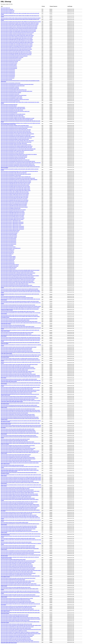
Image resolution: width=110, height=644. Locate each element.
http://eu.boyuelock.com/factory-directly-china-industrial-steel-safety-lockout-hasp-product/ (17, 442)
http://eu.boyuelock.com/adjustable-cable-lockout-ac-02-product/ (13, 214)
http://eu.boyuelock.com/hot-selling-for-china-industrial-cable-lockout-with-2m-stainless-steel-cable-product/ (21, 412)
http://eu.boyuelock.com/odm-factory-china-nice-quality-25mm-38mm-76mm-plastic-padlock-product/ (19, 516)
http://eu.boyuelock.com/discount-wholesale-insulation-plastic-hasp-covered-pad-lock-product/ (18, 561)
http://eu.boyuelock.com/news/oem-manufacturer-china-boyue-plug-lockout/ (15, 99)
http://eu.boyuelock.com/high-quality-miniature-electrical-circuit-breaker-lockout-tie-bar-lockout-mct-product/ (21, 18)
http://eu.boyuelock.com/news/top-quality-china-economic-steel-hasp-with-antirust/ (16, 132)
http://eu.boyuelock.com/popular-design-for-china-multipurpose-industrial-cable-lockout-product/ (19, 396)
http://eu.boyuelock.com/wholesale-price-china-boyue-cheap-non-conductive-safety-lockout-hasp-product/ (20, 410)
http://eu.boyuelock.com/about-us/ (7, 254)
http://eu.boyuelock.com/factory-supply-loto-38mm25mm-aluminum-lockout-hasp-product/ (17, 553)
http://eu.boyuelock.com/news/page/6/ (8, 75)
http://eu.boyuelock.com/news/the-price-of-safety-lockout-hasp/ (12, 152)
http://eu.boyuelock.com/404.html (7, 9)
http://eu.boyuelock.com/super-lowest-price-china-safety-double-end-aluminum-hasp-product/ (18, 369)
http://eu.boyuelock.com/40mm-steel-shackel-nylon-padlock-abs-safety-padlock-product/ (17, 42)
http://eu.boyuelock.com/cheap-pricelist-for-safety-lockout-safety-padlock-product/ (16, 628)
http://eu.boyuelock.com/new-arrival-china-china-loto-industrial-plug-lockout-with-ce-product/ (18, 547)
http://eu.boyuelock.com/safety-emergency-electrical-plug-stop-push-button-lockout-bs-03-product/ (19, 27)
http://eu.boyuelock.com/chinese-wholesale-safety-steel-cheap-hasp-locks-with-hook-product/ (18, 568)
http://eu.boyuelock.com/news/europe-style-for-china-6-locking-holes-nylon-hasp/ (16, 130)
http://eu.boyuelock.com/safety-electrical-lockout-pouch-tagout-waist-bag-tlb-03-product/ (17, 271)
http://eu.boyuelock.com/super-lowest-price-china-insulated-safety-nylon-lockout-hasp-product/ (18, 432)
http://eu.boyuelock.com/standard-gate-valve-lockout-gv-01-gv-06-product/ (15, 200)
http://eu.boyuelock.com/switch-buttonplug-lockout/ (10, 230)
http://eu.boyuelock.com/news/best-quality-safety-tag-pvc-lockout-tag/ (14, 173)
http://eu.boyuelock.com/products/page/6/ (8, 239)
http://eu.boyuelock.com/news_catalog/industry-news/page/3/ (12, 223)
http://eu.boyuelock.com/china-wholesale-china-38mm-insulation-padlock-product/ (16, 497)
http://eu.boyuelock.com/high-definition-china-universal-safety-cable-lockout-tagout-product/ (18, 498)
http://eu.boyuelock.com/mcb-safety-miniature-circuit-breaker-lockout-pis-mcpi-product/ (17, 37)
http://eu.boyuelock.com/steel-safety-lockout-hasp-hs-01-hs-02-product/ (14, 203)
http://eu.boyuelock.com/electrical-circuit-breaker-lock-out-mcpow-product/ (15, 196)
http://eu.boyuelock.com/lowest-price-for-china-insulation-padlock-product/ (15, 522)
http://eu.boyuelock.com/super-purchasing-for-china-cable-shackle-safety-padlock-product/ (18, 371)
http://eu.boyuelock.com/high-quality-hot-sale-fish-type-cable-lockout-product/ (15, 620)
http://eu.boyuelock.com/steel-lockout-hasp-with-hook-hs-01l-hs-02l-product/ (15, 193)
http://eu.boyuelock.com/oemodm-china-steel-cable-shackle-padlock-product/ (15, 320)
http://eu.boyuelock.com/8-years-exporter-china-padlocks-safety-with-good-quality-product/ (18, 429)
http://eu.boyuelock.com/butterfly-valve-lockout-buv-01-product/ (13, 211)
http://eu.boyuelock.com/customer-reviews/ (9, 237)
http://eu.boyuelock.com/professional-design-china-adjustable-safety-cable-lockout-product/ (18, 311)
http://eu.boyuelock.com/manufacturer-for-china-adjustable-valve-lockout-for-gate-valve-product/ (19, 509)
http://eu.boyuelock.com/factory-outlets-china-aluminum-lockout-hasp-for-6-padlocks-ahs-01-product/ (19, 289)
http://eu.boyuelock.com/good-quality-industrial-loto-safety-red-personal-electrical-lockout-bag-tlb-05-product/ (21, 629)
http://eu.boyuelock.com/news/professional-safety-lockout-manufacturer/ (14, 56)
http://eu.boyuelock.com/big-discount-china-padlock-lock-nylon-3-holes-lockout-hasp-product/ (18, 448)
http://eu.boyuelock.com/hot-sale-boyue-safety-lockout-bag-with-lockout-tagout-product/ (17, 640)
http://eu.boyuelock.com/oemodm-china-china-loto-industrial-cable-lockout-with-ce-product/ (18, 399)
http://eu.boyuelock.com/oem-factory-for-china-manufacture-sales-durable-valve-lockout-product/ (19, 469)
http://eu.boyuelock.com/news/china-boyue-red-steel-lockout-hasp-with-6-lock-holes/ (16, 147)
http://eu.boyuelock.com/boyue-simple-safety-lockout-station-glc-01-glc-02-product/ (16, 52)
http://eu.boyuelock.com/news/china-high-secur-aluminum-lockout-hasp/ (14, 128)
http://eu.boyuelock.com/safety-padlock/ (8, 258)
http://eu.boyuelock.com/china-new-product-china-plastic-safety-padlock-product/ (16, 455)
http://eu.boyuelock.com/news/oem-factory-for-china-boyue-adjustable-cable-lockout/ (16, 91)
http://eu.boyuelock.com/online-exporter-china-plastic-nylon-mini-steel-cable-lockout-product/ (18, 409)
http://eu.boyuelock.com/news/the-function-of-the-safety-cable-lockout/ (14, 143)
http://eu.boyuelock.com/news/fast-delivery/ (9, 106)
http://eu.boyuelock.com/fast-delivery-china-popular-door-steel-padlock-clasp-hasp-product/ (18, 414)
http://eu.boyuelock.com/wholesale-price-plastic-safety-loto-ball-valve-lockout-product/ (17, 636)
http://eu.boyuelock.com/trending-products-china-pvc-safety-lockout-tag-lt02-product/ (16, 514)
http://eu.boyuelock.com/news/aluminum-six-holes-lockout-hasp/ (13, 86)
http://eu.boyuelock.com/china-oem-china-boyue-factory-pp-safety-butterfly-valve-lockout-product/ (19, 379)
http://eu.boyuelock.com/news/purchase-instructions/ (11, 60)
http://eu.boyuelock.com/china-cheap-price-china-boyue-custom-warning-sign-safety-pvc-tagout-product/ (20, 506)
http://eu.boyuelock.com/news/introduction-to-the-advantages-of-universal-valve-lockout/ (17, 84)
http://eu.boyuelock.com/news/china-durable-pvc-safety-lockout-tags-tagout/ (15, 139)
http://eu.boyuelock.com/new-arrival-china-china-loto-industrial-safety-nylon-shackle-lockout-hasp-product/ (20, 337)
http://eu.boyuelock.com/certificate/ (7, 251)
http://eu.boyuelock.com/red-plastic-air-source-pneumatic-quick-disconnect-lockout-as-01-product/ (19, 28)
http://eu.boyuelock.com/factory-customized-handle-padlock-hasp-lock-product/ (15, 600)
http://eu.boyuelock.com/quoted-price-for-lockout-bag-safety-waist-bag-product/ (15, 638)
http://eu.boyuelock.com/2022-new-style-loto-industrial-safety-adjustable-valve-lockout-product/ (18, 606)
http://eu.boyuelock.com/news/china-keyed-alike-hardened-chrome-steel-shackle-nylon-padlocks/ (19, 154)
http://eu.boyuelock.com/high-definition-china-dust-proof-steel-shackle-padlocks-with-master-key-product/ (20, 387)
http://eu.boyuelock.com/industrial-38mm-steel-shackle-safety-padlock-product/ (15, 188)
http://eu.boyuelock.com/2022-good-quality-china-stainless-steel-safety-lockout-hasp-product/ (18, 459)
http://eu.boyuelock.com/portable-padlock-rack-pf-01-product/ (12, 219)
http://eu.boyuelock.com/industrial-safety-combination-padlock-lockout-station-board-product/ (18, 273)
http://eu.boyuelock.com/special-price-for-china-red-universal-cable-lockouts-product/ (16, 285)
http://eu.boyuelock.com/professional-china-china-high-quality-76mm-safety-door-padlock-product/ (19, 405)
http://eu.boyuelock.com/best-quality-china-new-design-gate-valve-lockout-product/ (16, 542)
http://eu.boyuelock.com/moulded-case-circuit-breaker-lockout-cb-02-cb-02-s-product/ (17, 44)
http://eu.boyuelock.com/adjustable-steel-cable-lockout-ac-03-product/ (14, 206)
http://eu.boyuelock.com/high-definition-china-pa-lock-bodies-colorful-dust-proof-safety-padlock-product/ (20, 451)
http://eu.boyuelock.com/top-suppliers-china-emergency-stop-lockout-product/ (15, 456)
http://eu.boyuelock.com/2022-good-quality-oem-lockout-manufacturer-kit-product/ (16, 639)
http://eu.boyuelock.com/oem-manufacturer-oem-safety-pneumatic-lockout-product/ (16, 564)
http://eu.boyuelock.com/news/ (6, 79)
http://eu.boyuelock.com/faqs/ (6, 255)
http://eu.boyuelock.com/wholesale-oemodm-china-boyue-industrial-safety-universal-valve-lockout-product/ (21, 552)
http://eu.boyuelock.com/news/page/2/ (8, 70)
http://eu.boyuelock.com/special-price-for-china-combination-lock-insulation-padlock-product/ (18, 416)
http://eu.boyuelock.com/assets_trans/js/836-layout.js (11, 248)
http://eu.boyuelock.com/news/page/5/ (8, 74)
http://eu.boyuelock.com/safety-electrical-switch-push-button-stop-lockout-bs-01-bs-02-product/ (18, 30)
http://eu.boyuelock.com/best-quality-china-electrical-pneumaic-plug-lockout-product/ (16, 348)
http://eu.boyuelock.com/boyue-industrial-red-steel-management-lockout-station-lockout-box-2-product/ (20, 276)
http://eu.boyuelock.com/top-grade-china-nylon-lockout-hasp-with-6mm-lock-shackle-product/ (18, 430)
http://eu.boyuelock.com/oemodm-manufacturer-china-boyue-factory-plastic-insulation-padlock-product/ (20, 504)
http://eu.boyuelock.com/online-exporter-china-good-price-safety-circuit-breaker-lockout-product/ (19, 347)
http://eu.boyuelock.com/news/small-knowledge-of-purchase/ (12, 57)
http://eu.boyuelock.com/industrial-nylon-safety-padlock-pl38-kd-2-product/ (15, 284)
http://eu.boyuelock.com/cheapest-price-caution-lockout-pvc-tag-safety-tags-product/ (16, 607)
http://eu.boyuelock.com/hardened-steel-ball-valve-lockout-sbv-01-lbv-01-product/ (16, 182)
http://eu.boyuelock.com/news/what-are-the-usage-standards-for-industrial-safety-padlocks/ (18, 136)
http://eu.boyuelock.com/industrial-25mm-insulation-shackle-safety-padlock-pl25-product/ (17, 35)
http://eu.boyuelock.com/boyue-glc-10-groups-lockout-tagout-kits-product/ (14, 201)
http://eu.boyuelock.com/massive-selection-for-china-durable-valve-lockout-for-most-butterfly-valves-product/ (21, 480)
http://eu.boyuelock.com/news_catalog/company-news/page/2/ (12, 226)
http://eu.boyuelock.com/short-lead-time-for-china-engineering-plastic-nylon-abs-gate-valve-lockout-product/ (21, 512)
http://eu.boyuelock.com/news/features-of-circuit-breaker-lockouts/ (13, 114)
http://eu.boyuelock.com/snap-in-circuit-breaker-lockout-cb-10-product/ (14, 204)
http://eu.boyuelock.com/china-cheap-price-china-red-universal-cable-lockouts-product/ (17, 389)
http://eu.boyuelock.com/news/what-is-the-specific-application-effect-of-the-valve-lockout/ (17, 141)
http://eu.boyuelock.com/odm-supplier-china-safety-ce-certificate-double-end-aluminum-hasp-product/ (20, 358)
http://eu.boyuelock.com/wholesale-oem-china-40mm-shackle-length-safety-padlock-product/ (18, 538)
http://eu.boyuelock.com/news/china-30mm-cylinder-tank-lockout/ (13, 107)
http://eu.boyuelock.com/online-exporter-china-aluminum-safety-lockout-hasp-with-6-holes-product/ (19, 321)
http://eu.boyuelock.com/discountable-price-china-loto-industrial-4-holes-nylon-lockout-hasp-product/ (19, 494)
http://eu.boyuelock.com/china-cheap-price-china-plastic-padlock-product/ (14, 370)
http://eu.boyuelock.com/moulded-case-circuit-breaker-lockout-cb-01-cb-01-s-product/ (17, 45)
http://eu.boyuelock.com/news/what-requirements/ (10, 94)
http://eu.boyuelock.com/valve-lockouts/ (8, 247)
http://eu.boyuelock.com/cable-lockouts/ (8, 269)
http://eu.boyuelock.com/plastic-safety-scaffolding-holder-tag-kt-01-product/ (15, 192)
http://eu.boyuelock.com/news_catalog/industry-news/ (11, 221)
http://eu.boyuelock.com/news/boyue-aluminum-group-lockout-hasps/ (14, 95)
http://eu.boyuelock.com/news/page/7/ (8, 77)
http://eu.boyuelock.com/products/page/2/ (8, 244)
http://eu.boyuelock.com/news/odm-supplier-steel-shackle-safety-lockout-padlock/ (16, 174)
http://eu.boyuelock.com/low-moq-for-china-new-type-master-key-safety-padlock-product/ (17, 493)
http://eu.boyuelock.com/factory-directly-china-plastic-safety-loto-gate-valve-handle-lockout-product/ (19, 364)
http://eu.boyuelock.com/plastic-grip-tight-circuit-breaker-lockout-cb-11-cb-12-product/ (17, 34)
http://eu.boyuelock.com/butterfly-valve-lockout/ (10, 266)
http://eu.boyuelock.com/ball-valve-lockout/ (9, 267)
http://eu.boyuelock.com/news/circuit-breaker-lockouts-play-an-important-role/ (15, 160)
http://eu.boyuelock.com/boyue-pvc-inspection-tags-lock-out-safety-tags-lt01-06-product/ (17, 281)
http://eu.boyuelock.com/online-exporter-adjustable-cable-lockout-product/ (14, 616)
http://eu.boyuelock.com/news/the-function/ (9, 64)
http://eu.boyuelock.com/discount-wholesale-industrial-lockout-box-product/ (15, 615)
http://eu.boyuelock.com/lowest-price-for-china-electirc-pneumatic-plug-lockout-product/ (17, 298)
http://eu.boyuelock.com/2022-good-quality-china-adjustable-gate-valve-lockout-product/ (17, 503)
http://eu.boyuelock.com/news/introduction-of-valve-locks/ (11, 97)
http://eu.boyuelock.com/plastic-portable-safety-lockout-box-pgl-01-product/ (15, 195)
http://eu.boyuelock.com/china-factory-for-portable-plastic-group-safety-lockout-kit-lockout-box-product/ (20, 591)
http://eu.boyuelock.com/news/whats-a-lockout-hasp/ (11, 83)
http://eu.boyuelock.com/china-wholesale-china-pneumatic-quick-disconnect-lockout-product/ (18, 305)
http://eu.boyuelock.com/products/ (7, 245)
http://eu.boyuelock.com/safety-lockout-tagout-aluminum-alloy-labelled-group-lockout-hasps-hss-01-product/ (21, 22)
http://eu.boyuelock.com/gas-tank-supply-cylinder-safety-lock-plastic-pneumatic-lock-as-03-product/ (19, 26)
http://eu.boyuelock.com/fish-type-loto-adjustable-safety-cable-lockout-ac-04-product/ (16, 38)
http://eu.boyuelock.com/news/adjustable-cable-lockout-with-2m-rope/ (14, 90)
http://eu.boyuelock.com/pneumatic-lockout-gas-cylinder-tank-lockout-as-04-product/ (16, 49)
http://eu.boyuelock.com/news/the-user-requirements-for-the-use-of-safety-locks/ (16, 135)
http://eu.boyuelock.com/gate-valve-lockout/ (9, 236)
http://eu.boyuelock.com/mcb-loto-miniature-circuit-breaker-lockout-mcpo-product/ (16, 181)
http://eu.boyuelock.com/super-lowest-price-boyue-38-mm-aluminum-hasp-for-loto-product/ (18, 569)
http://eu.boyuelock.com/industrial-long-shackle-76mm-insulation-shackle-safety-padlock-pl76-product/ (20, 23)
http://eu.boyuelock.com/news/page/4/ (8, 71)
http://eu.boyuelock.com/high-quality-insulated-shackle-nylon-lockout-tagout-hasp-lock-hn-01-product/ (20, 24)
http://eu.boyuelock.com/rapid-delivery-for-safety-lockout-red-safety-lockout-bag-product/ (17, 627)
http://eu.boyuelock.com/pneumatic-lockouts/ (9, 233)
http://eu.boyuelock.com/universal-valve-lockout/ (10, 232)
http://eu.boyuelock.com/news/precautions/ (9, 66)
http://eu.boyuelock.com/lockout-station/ (8, 256)
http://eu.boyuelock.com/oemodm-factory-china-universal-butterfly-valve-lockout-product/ (17, 490)
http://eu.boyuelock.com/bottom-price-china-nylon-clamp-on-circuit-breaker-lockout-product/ (18, 445)
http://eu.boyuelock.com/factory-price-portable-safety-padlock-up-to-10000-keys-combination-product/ (20, 632)
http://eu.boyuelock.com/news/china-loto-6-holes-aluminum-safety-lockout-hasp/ (16, 131)
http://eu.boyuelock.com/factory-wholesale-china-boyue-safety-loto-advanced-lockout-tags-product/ (19, 319)
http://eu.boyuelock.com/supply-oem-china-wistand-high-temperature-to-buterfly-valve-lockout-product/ (20, 301)
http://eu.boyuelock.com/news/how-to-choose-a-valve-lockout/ (12, 153)
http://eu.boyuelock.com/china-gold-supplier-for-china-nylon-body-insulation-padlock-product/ (18, 546)
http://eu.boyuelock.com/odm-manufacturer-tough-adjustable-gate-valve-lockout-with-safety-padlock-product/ (21, 625)
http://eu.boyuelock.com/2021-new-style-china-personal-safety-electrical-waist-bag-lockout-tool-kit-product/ (21, 339)
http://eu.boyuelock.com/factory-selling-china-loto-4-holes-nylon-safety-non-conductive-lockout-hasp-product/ (21, 461)
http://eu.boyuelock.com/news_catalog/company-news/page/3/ (12, 228)
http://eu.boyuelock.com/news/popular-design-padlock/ (11, 93)
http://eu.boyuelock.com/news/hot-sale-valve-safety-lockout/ (12, 110)
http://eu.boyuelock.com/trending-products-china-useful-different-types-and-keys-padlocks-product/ (19, 507)
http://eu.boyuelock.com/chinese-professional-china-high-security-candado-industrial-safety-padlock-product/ (21, 477)
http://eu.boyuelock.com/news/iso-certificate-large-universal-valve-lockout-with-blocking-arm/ (18, 165)
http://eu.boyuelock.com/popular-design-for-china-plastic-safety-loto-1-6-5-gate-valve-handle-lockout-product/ (21, 487)
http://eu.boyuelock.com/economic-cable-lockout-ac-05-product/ (13, 218)
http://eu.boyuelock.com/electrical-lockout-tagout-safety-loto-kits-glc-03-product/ (16, 50)
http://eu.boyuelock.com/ (5, 8)
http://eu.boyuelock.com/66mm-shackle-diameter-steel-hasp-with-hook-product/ (16, 447)
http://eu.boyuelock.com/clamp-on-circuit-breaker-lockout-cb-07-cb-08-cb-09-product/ (17, 46)
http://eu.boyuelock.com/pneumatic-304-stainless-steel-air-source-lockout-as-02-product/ (17, 277)
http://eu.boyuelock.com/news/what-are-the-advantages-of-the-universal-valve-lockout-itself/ (18, 178)
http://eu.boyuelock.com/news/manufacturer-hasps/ (10, 101)
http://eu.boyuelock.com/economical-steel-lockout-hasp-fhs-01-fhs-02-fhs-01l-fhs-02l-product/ (18, 278)
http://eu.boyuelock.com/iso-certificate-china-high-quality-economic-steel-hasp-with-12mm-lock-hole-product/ (21, 425)
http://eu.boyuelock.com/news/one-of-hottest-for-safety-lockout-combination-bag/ (16, 177)
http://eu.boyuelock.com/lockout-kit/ (7, 261)
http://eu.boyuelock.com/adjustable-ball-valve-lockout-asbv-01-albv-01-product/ (15, 184)
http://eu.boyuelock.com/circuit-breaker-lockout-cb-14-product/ (12, 217)
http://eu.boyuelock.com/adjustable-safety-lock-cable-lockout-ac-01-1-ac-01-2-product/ (17, 39)
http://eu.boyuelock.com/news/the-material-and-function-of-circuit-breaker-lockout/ (16, 145)
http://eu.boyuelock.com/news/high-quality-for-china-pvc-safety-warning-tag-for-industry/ (17, 150)
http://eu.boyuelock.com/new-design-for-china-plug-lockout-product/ (13, 296)
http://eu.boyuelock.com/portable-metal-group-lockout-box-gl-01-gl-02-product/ (15, 186)
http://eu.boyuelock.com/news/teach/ (8, 78)
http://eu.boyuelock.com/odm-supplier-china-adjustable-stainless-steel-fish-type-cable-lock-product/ (19, 502)
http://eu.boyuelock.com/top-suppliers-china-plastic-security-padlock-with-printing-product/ (17, 367)
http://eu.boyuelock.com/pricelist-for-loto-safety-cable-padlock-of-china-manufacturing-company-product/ (20, 308)
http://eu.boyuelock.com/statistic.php (8, 11)
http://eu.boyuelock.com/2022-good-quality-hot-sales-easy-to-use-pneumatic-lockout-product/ (18, 595)
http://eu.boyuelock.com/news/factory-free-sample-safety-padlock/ (13, 109)
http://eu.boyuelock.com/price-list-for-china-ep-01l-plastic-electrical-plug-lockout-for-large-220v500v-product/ (21, 306)
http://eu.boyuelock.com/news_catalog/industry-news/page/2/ (12, 222)
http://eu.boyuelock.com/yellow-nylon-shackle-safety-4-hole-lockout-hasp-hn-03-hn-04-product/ (18, 31)
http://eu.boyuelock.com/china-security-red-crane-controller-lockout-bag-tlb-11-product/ (17, 598)
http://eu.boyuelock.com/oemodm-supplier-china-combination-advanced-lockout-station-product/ (19, 391)
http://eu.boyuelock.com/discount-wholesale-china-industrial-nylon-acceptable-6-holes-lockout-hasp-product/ (21, 478)
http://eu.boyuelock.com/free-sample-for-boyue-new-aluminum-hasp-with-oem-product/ (17, 566)
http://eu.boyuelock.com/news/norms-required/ (9, 61)
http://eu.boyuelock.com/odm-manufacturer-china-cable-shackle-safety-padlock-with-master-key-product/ (20, 390)
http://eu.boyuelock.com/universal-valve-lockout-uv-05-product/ (12, 215)
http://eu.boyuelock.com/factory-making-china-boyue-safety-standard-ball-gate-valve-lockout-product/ (20, 495)
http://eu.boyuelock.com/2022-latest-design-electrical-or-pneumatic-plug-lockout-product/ (17, 609)
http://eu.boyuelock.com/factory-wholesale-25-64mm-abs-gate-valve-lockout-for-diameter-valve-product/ (20, 618)
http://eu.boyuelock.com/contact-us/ (7, 252)
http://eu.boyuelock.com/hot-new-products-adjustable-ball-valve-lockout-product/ (16, 587)
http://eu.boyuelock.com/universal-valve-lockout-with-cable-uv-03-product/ (14, 197)
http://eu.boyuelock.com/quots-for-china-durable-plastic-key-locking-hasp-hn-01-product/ (17, 450)
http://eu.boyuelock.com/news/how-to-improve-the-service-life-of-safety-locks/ (15, 111)
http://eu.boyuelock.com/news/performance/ (9, 67)
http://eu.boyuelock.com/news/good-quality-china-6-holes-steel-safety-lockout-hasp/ (16, 138)
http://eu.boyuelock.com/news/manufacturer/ (9, 113)
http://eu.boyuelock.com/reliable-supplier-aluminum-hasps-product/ (13, 559)
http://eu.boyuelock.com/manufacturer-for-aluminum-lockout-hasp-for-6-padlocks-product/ (17, 551)
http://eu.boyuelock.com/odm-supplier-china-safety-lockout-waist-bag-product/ (15, 439)
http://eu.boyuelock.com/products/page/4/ (8, 241)
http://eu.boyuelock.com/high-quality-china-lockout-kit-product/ (12, 465)
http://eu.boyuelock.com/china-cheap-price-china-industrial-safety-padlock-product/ (16, 334)
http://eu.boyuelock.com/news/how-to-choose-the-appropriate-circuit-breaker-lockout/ (17, 127)
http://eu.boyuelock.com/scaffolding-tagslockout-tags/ (11, 208)
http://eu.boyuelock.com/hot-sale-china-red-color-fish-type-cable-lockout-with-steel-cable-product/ (19, 527)
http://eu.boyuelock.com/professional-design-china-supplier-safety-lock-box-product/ (16, 393)
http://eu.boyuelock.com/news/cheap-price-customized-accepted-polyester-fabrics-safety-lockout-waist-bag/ (21, 163)
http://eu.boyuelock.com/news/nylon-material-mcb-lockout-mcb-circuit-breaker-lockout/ (17, 120)
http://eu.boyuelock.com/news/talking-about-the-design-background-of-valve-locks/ (16, 55)
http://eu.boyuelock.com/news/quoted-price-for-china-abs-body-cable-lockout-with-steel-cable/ (18, 149)
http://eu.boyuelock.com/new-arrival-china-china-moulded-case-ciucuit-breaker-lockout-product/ (18, 435)
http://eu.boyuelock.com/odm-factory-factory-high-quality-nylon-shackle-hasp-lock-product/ (18, 562)
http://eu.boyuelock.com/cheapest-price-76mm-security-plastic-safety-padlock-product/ (17, 572)
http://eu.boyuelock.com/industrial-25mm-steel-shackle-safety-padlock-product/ (15, 189)
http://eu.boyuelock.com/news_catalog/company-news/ (11, 225)
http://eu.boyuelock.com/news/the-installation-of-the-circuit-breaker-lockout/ (15, 125)
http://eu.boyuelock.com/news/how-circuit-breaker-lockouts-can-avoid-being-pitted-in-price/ (18, 164)
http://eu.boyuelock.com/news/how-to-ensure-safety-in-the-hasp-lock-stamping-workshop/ (17, 134)
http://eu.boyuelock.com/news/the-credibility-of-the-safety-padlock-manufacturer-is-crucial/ (17, 118)
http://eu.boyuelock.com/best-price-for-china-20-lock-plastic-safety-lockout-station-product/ (18, 326)
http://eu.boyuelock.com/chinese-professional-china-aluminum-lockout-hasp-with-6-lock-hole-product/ (20, 398)
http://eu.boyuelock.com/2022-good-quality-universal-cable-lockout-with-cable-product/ (17, 565)
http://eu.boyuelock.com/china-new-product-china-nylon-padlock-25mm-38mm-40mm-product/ (18, 374)
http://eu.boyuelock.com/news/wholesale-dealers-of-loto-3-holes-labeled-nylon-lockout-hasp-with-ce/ (19, 171)
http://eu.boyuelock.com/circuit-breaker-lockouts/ (10, 265)
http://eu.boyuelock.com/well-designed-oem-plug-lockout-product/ (13, 580)
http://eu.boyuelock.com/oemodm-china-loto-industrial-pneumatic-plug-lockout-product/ (17, 351)
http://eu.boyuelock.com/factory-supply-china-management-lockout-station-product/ (16, 373)
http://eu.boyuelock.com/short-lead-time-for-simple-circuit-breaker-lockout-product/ (16, 601)
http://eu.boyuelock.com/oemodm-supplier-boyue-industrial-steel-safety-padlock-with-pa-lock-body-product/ (21, 634)
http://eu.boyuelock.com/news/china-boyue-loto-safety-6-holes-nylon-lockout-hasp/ (16, 142)
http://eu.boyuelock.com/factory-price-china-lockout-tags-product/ (13, 325)
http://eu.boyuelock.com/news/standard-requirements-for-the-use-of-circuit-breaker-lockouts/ (18, 161)
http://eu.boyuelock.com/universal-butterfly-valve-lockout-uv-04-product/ (14, 199)
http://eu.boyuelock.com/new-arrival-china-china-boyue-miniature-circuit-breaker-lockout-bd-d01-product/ (20, 290)
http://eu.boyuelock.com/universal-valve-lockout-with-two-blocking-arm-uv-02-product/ (17, 41)
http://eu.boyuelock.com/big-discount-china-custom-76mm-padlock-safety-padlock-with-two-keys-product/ (20, 375)
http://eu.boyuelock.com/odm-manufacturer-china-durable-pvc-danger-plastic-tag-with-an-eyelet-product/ (20, 491)
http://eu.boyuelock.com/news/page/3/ (8, 72)
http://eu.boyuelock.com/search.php (7, 12)
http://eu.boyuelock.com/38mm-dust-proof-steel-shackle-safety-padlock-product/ (16, 190)
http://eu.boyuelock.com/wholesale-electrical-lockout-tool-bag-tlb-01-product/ (15, 185)
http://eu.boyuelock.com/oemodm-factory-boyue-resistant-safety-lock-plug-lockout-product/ (18, 602)
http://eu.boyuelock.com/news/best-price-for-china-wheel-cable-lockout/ (14, 156)
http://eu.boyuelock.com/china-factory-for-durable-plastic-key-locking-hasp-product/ (16, 575)
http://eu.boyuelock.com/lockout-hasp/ (8, 259)
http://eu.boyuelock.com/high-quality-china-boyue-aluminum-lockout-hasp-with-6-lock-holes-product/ (19, 315)
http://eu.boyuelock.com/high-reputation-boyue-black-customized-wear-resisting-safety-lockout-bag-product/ (21, 570)
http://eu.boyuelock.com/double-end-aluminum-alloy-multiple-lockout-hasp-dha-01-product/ (18, 280)
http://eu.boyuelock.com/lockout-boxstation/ (9, 234)
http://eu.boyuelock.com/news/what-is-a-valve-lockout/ (11, 175)
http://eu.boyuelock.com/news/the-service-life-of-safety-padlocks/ (13, 117)
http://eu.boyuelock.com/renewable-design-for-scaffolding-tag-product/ (14, 631)
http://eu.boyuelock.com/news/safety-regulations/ (10, 87)
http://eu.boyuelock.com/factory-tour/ (8, 250)
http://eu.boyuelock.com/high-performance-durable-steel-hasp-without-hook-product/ (16, 624)
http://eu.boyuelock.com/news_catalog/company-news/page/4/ (12, 229)
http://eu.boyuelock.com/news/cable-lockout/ (9, 63)
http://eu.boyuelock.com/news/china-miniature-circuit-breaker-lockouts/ (14, 157)
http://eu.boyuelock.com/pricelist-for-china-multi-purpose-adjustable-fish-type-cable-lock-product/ (19, 515)
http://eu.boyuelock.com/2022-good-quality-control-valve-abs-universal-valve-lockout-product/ (18, 578)
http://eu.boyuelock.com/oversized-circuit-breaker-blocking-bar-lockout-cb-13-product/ (17, 274)
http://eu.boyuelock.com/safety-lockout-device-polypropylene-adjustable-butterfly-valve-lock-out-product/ (20, 270)
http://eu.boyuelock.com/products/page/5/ (8, 240)
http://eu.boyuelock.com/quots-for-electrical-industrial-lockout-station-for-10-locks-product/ (17, 635)
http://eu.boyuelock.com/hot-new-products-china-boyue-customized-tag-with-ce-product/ (17, 481)
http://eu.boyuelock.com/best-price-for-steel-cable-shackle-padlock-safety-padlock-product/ (18, 581)
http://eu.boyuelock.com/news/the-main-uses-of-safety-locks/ (12, 115)
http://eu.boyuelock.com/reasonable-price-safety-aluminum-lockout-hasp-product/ (16, 582)
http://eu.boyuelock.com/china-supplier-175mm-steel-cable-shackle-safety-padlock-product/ (18, 282)
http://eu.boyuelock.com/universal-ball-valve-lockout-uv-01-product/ (13, 210)
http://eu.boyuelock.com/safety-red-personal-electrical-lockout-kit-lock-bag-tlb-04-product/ (17, 33)
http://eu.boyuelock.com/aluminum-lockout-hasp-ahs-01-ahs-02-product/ (14, 207)
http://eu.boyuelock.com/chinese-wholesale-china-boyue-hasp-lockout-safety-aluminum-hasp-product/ (20, 417)
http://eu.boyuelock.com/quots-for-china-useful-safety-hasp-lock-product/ (14, 440)
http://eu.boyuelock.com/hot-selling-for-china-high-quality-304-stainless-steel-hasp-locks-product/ (19, 526)
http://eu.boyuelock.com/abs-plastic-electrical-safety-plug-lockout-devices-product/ (16, 48)
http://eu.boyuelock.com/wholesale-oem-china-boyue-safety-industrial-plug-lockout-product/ (18, 457)
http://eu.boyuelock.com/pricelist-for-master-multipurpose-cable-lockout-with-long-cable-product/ (19, 584)
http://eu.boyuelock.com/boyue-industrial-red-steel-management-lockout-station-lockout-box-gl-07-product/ (21, 619)
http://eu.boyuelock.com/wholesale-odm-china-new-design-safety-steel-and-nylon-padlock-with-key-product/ (21, 355)
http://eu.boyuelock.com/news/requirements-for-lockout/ (11, 59)
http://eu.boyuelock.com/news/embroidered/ (9, 68)
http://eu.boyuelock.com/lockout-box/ (8, 262)
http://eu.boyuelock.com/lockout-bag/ (8, 263)
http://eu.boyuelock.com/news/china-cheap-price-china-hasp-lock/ (13, 158)
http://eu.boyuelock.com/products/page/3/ (8, 243)
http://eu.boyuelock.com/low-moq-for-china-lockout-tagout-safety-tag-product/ (15, 488)
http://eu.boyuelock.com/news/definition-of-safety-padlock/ (12, 98)
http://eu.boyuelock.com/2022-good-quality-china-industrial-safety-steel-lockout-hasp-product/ (18, 529)
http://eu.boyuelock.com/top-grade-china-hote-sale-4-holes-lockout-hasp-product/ (16, 460)
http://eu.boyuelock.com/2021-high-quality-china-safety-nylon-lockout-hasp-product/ (16, 350)
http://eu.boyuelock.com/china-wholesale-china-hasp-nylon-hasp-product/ (14, 413)
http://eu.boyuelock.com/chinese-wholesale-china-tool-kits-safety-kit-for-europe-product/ (17, 332)
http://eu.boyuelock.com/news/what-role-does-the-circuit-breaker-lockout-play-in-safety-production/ (19, 179)
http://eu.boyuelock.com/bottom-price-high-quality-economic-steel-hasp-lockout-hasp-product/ (18, 573)
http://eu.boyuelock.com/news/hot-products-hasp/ (10, 88)
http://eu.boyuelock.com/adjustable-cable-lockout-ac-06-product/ (13, 212)
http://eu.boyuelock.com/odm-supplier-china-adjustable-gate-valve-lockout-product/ (16, 530)
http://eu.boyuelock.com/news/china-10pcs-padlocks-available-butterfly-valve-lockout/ (17, 146)
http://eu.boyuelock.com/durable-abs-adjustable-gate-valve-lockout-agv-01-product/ (16, 53)
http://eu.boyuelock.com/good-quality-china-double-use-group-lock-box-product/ (16, 366)
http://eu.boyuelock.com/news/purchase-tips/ (9, 104)
